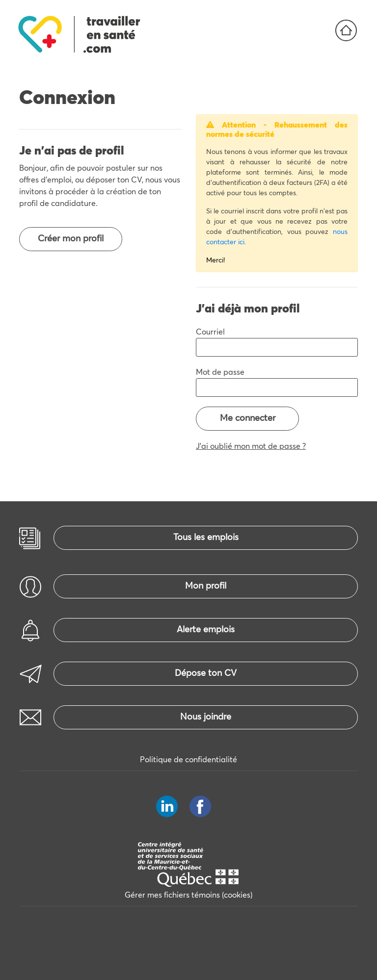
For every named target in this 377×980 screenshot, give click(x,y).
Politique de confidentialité (188, 760)
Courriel (210, 332)
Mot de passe (220, 372)
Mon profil (206, 586)
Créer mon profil (71, 239)
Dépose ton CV (206, 673)
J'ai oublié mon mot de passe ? (251, 446)
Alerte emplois (206, 630)
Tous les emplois (206, 538)
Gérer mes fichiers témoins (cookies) (188, 895)
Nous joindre (206, 717)
